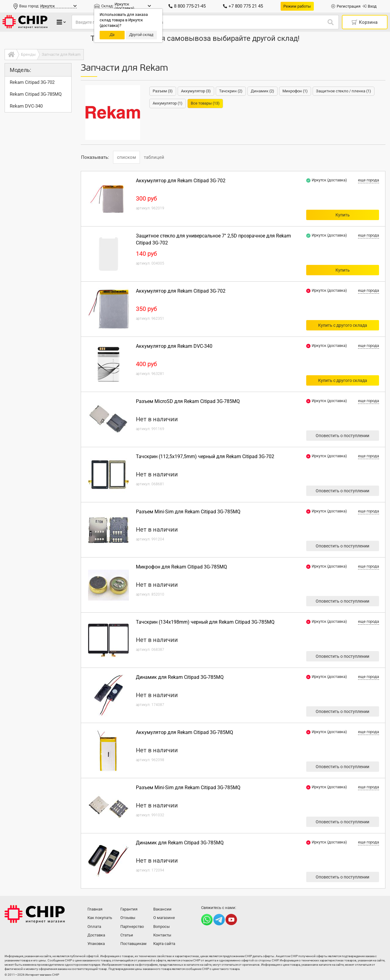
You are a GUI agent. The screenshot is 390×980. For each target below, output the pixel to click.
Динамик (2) (262, 91)
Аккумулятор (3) (196, 91)
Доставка (96, 935)
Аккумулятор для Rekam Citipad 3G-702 (181, 181)
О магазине (164, 918)
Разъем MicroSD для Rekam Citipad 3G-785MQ (188, 401)
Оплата (94, 927)
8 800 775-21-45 (187, 6)
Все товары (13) (205, 103)
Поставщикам (133, 944)
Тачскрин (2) (231, 91)
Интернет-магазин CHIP (35, 914)
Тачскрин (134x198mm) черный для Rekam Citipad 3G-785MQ (205, 622)
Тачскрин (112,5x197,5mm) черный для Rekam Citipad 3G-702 (205, 456)
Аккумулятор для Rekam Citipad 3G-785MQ (184, 732)
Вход (369, 6)
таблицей (154, 157)
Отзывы (128, 918)
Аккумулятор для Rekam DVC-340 (174, 346)
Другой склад (141, 35)
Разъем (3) (163, 91)
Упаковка (96, 944)
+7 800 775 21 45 (243, 6)
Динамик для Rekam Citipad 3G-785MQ (180, 677)
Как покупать (100, 918)
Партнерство (132, 927)
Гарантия (129, 909)
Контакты (162, 935)
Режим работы (297, 6)
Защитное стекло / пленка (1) (344, 91)
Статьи (127, 935)
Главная (95, 909)
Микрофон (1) (295, 91)
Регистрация (346, 6)
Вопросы (161, 927)
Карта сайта (164, 944)
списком (126, 157)
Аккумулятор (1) (168, 103)
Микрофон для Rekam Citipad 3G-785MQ (181, 567)
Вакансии (162, 909)
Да (112, 35)
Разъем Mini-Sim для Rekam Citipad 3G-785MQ (188, 512)
